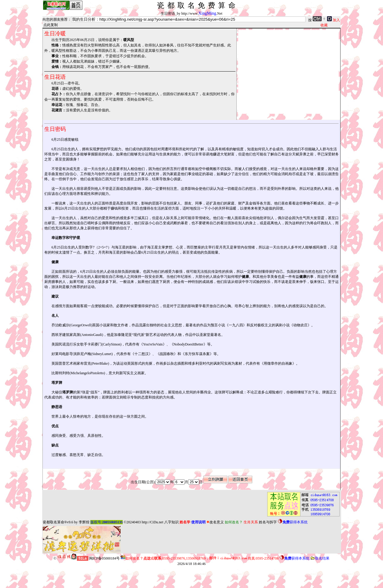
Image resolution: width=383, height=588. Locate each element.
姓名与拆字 (268, 522)
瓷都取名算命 (54, 522)
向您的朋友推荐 (55, 19)
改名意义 (215, 522)
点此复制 (51, 25)
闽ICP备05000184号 (105, 558)
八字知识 (171, 522)
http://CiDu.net (152, 522)
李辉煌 (84, 522)
